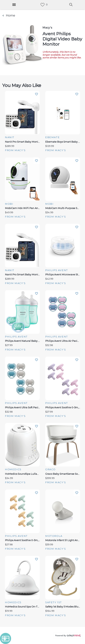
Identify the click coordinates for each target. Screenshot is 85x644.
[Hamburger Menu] (14, 5)
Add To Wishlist (36, 94)
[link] (42, 5)
